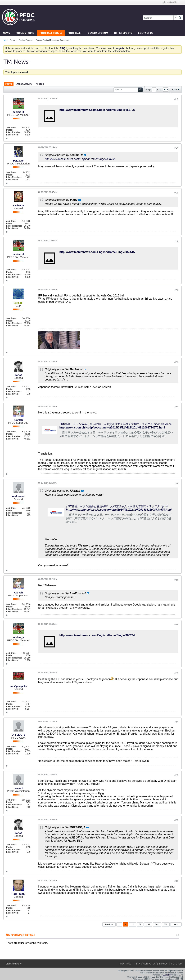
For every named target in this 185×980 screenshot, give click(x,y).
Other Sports (123, 33)
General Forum (98, 33)
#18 (176, 193)
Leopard (18, 788)
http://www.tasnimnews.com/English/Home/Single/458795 (97, 110)
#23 (176, 484)
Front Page (125, 964)
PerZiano (18, 161)
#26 (176, 673)
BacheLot (18, 206)
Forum (12, 40)
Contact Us (146, 33)
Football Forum (51, 33)
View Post (85, 155)
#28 (176, 775)
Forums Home (25, 33)
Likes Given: (12, 135)
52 (140, 924)
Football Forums (26, 40)
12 (132, 924)
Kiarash (18, 420)
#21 (176, 362)
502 (157, 924)
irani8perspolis (18, 686)
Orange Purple (14, 964)
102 (148, 924)
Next (176, 924)
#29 (176, 820)
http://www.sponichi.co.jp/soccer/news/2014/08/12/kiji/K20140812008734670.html (112, 428)
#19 (176, 241)
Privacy (163, 964)
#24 (176, 580)
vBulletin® (167, 975)
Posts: (9, 130)
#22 (176, 407)
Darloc (18, 375)
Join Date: (11, 128)
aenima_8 (18, 112)
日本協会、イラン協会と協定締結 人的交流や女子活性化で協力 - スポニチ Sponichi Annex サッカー (122, 424)
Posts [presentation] (9, 84)
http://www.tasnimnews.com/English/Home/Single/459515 (97, 252)
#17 (176, 148)
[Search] (160, 18)
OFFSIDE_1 (18, 735)
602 (166, 924)
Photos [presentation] (40, 84)
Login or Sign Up (170, 2)
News (6, 33)
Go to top (176, 964)
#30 (176, 881)
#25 (176, 625)
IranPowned (18, 496)
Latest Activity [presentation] (24, 84)
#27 (176, 722)
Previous (109, 924)
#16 (176, 99)
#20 (176, 290)
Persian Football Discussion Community (53, 40)
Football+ (75, 33)
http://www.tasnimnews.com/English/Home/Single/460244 (97, 635)
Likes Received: (14, 132)
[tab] (9, 84)
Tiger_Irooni (18, 894)
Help (137, 964)
